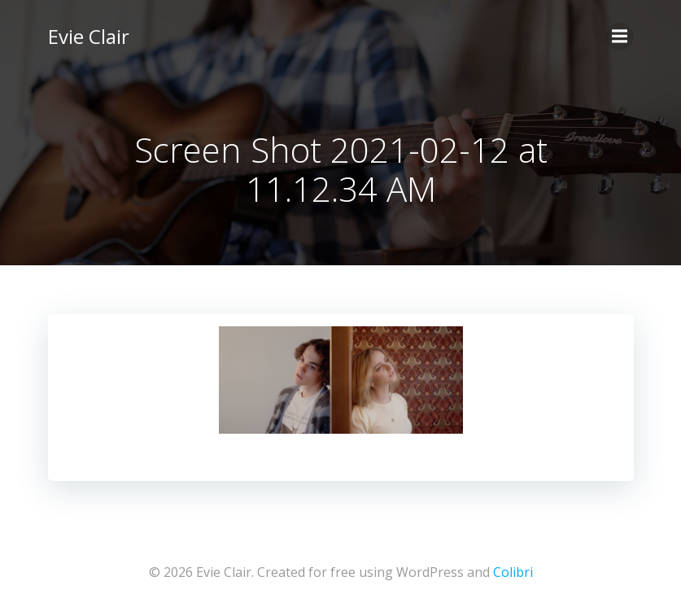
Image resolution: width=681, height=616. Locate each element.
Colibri (513, 572)
